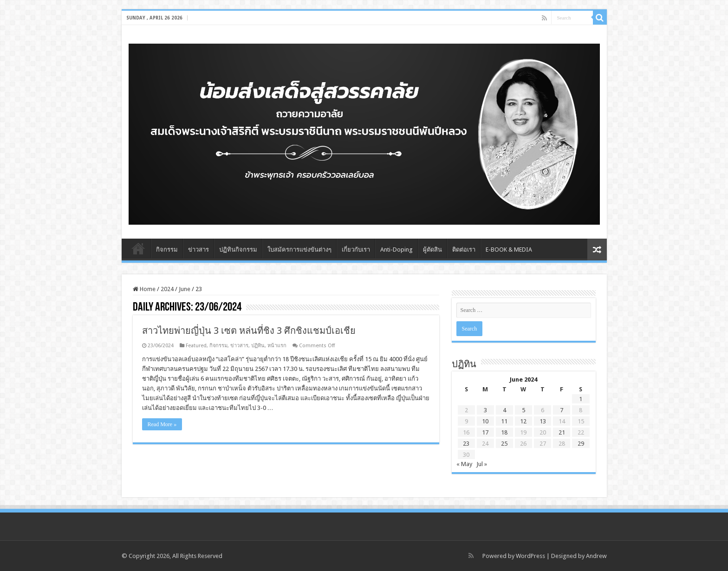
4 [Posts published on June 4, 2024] (504, 410)
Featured (196, 346)
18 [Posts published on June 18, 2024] (504, 432)
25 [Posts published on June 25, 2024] (504, 444)
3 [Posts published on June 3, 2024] (485, 410)
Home (138, 248)
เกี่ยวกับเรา (356, 250)
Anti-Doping (396, 250)
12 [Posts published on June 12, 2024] (523, 421)
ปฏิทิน (258, 346)
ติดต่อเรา (464, 250)
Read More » (162, 424)
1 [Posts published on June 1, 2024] (581, 399)
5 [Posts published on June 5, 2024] (523, 410)
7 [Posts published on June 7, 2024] (562, 410)
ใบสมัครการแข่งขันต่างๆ (299, 250)
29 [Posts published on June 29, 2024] (581, 444)
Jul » (482, 464)
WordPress (530, 556)
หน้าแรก (277, 346)
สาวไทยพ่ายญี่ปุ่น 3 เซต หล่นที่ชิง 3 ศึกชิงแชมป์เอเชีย (249, 331)
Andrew (596, 556)
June (185, 289)
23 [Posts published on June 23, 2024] (466, 444)
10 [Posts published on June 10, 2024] (485, 421)
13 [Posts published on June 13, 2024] (543, 421)
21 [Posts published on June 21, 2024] (562, 432)
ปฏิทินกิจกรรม (238, 250)
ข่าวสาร (198, 250)
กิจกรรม (167, 250)
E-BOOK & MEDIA (509, 250)
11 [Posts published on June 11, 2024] (504, 421)
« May (464, 464)
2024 (167, 289)
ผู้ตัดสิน (432, 250)
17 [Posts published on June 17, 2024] (485, 432)
